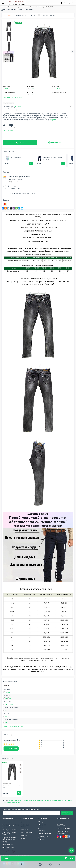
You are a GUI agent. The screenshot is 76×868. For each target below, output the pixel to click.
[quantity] (7, 136)
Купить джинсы (14, 800)
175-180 (31, 94)
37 (5, 94)
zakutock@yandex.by (63, 828)
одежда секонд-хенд (13, 802)
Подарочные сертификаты (25, 826)
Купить (20, 143)
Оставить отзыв (11, 749)
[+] (10, 136)
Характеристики (22, 15)
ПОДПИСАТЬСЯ (67, 813)
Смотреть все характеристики (12, 97)
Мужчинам (42, 825)
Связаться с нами (8, 847)
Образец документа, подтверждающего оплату (9, 840)
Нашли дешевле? (8, 130)
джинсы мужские (34, 800)
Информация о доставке (11, 825)
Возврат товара (8, 844)
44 (30, 88)
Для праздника (43, 837)
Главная (4, 7)
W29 (59, 88)
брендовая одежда (60, 800)
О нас (4, 822)
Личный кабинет (26, 833)
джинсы (7, 88)
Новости (41, 840)
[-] (4, 136)
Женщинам (42, 822)
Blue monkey (18, 106)
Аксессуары (42, 831)
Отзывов (35, 15)
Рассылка (24, 836)
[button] (72, 52)
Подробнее (54, 120)
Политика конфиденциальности (10, 829)
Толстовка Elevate (16, 157)
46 (33, 88)
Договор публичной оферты (9, 834)
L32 (54, 88)
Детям (41, 828)
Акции (23, 839)
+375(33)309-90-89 (65, 822)
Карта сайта (24, 830)
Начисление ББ (49, 15)
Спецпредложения (45, 834)
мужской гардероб (47, 800)
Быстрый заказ (56, 143)
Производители (26, 822)
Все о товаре (8, 15)
